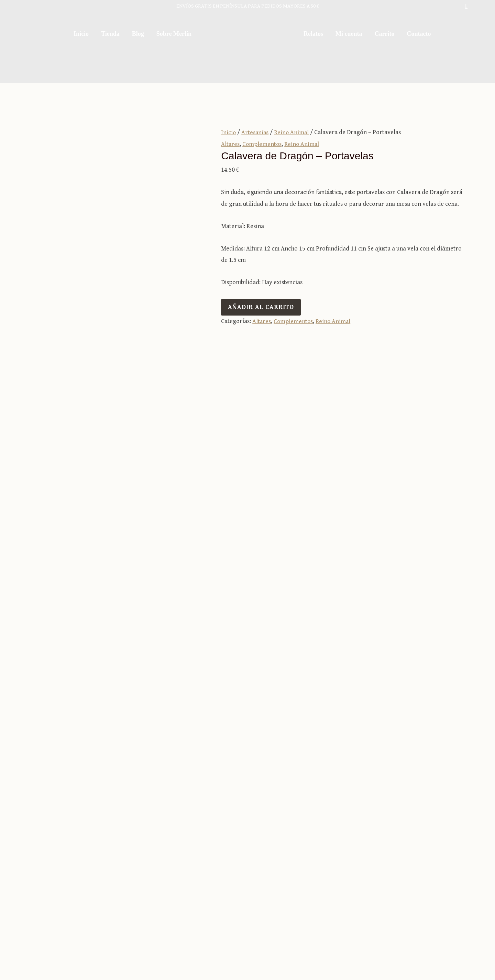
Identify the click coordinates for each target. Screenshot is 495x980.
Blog (138, 34)
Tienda (110, 34)
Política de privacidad (383, 951)
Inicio (81, 34)
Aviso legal (333, 951)
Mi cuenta (349, 34)
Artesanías (256, 132)
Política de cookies (443, 951)
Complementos (263, 144)
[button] (466, 6)
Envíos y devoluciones (324, 892)
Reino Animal (293, 132)
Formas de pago (316, 880)
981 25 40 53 (406, 869)
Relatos (313, 34)
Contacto (419, 34)
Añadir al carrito (261, 307)
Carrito (384, 34)
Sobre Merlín (174, 34)
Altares (230, 144)
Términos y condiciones (326, 869)
